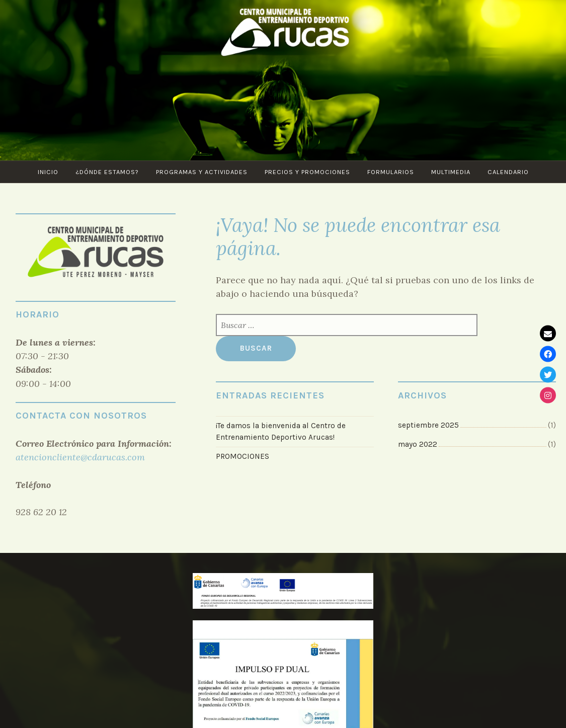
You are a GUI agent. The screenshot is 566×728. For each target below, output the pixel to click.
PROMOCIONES (242, 456)
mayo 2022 (418, 444)
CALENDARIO (508, 172)
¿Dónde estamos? (107, 172)
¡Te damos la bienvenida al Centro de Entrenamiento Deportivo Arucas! (281, 431)
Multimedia (451, 172)
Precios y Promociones (307, 172)
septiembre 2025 (428, 425)
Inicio (48, 172)
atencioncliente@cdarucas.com (80, 457)
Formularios (391, 172)
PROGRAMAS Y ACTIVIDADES (202, 172)
